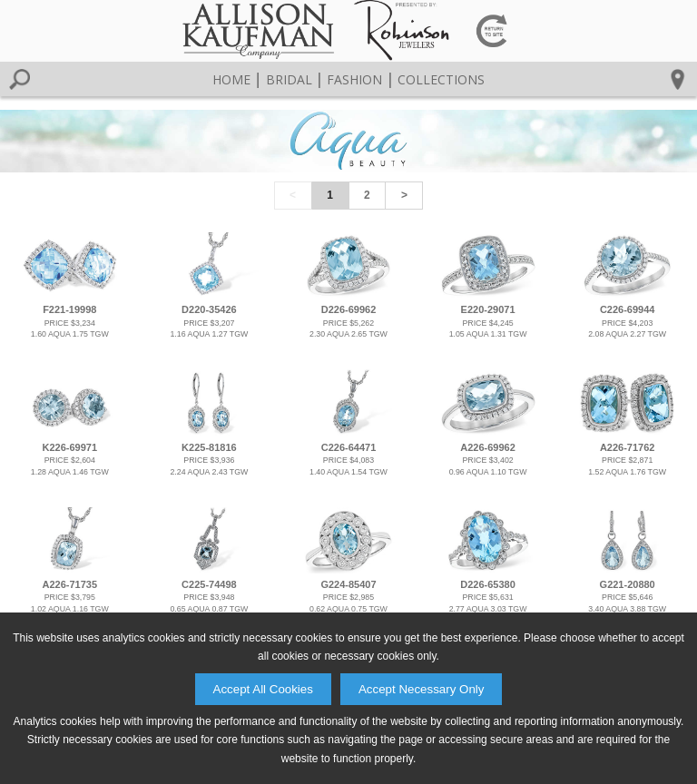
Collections (441, 79)
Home (231, 79)
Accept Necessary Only (422, 689)
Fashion (354, 79)
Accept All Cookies (263, 689)
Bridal (289, 79)
